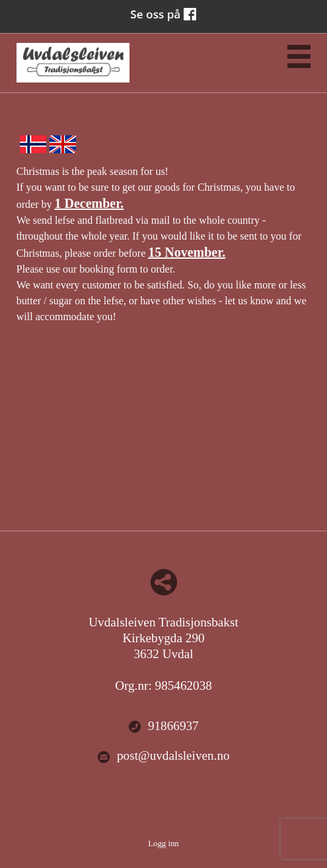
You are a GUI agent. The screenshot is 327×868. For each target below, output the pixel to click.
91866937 (163, 726)
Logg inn (163, 844)
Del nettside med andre (164, 582)
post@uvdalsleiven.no (163, 756)
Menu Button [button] (299, 56)
